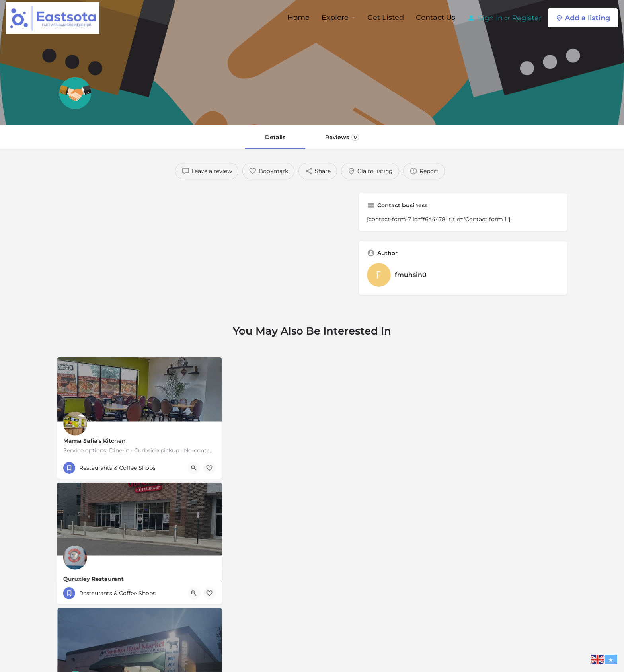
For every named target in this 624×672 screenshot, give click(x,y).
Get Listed (386, 18)
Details (275, 137)
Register (527, 18)
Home (298, 18)
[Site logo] (54, 17)
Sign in (490, 18)
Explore (335, 18)
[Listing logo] (75, 93)
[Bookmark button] (209, 468)
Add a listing (583, 18)
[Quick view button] (194, 468)
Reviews (342, 137)
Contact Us (436, 18)
